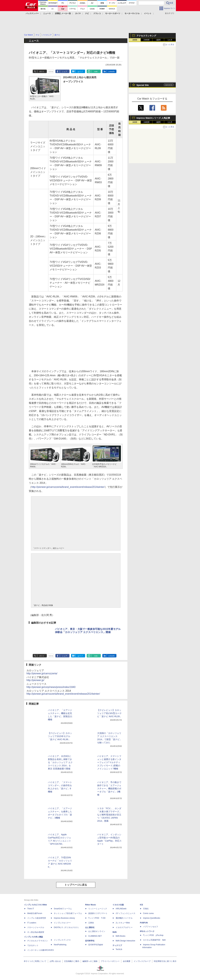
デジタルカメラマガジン (38, 941)
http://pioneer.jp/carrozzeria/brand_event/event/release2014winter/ (68, 487)
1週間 (158, 40)
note (96, 71)
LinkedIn (112, 71)
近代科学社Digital (96, 945)
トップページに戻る (76, 885)
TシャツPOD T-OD (97, 918)
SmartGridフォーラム (63, 909)
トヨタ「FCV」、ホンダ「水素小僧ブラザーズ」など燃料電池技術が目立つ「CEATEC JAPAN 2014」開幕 (109, 815)
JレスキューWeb (123, 923)
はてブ (80, 71)
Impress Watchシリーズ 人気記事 (153, 118)
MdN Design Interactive (125, 941)
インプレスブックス (62, 940)
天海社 (146, 909)
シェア (65, 71)
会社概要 (127, 961)
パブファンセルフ (151, 927)
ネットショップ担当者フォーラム (68, 913)
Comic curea (148, 913)
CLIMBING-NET (95, 936)
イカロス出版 (118, 905)
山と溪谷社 (90, 927)
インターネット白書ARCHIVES (40, 950)
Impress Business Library (64, 918)
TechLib (119, 949)
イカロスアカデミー (124, 927)
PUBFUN (144, 923)
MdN (115, 932)
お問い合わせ (55, 961)
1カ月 (170, 40)
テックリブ (117, 945)
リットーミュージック (98, 909)
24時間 (146, 40)
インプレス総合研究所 (37, 918)
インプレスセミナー (62, 923)
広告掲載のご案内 (72, 961)
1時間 (135, 40)
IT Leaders (32, 923)
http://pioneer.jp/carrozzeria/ (42, 673)
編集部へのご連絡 (90, 961)
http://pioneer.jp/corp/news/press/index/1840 (51, 687)
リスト (51, 71)
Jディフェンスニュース (126, 913)
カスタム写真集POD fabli (154, 940)
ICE (141, 905)
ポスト (42, 71)
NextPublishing (60, 945)
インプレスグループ (142, 961)
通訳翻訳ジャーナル (124, 918)
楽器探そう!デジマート (98, 913)
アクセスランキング (146, 36)
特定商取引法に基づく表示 (165, 961)
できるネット (33, 945)
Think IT (31, 909)
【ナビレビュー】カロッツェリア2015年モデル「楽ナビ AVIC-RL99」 (60, 736)
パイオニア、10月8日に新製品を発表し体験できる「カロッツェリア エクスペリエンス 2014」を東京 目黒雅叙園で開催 (60, 762)
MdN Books (121, 936)
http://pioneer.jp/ (35, 680)
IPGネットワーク (147, 931)
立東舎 (91, 923)
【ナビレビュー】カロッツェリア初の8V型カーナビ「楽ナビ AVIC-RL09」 (110, 713)
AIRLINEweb (121, 909)
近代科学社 (90, 941)
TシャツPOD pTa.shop (153, 935)
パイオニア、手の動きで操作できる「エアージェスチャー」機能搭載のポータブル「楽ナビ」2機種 (109, 789)
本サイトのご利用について (35, 961)
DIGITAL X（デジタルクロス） (67, 927)
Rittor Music (91, 905)
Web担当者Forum (35, 913)
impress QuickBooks (152, 918)
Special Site (143, 85)
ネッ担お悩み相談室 (36, 932)
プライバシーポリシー (110, 961)
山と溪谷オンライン (97, 931)
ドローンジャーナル (36, 927)
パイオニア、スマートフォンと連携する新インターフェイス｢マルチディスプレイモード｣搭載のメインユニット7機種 (109, 762)
